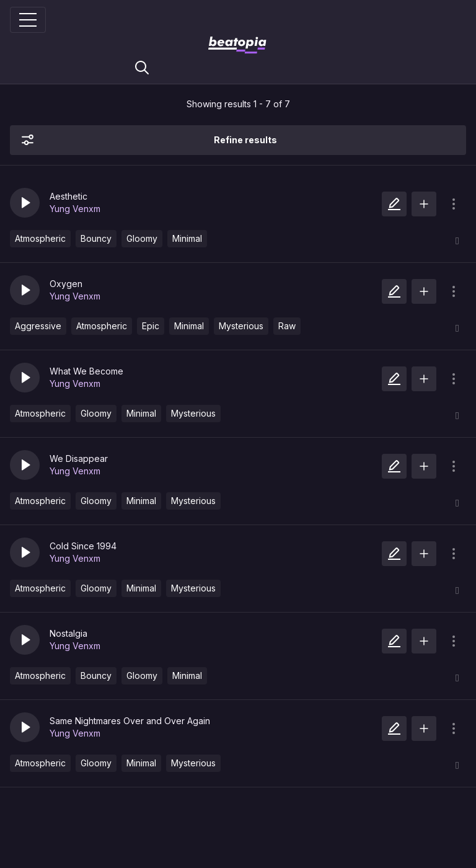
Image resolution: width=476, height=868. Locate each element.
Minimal (187, 238)
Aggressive (38, 326)
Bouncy (96, 238)
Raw (287, 326)
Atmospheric (40, 238)
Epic (151, 326)
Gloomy (142, 238)
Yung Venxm (75, 209)
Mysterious (241, 326)
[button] (25, 203)
